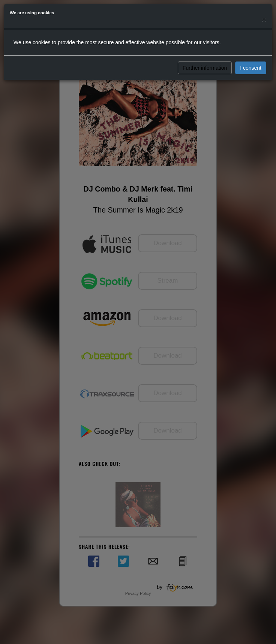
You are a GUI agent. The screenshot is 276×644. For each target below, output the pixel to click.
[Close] (264, 19)
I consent (251, 68)
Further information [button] (205, 68)
